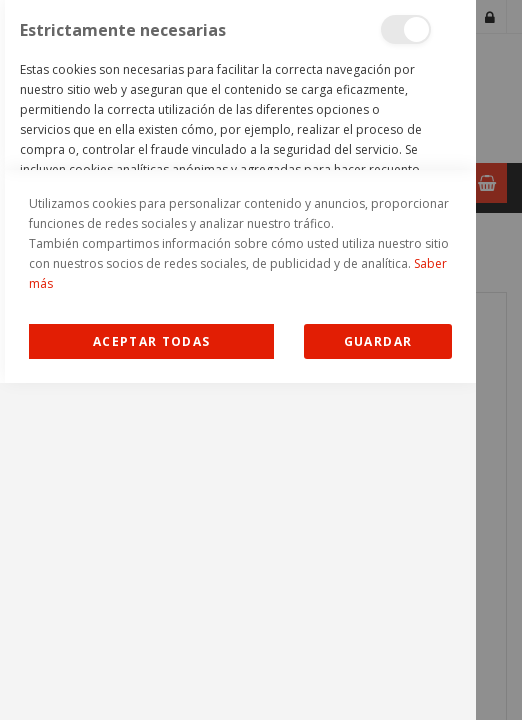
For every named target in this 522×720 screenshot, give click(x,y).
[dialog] (238, 360)
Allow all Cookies (151, 678)
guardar (378, 678)
